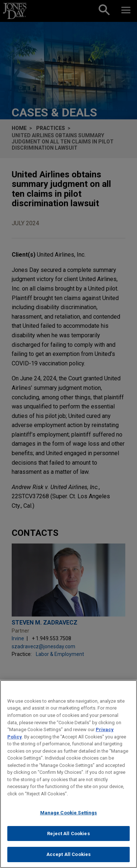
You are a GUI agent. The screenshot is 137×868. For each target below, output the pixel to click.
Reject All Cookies (68, 834)
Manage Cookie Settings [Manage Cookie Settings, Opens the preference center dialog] (69, 813)
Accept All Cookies (68, 854)
